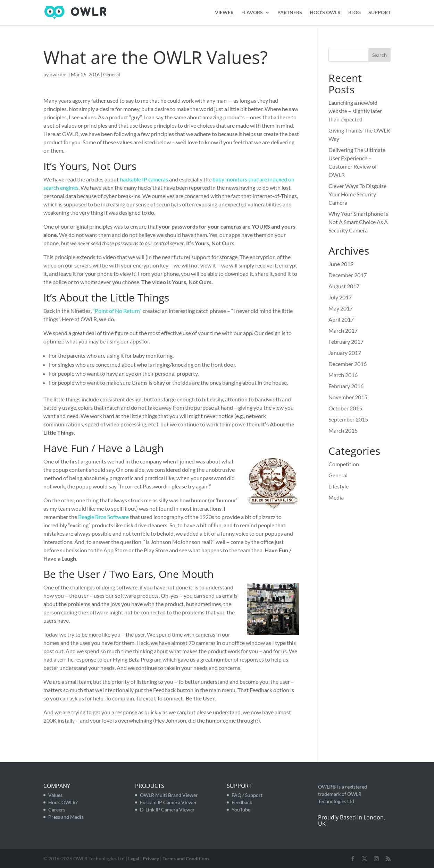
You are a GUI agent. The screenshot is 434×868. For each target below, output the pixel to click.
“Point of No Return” (117, 311)
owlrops (59, 74)
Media (336, 497)
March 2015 (343, 430)
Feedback (242, 802)
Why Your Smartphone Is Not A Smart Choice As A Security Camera (358, 222)
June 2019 (341, 264)
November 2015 (348, 397)
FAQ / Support (247, 795)
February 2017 (346, 342)
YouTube (241, 810)
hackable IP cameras (144, 179)
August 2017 (344, 286)
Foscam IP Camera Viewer (168, 802)
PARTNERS (290, 13)
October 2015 (345, 408)
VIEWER (224, 13)
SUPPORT (379, 13)
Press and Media (66, 817)
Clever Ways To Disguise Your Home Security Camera (357, 194)
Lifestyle (339, 486)
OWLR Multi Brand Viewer (169, 795)
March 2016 (343, 375)
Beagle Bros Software (103, 517)
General (112, 74)
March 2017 (343, 330)
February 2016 (346, 386)
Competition (344, 464)
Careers (57, 810)
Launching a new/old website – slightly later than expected (355, 111)
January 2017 (345, 353)
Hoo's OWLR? (63, 802)
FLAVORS (252, 13)
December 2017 (348, 275)
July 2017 (340, 297)
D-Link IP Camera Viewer (167, 810)
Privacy (151, 858)
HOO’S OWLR (325, 13)
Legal (134, 858)
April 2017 (341, 319)
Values (55, 795)
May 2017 (341, 308)
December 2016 (348, 364)
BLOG (354, 13)
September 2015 (348, 419)
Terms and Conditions (186, 858)
